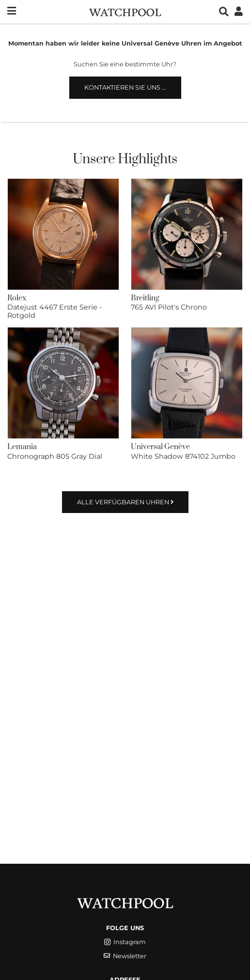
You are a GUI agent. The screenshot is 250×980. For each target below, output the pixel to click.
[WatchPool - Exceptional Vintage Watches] (125, 11)
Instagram (125, 942)
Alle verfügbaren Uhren (125, 502)
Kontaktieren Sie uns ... (125, 87)
